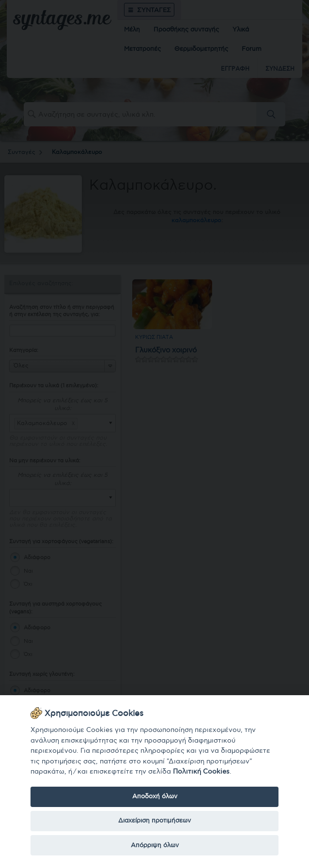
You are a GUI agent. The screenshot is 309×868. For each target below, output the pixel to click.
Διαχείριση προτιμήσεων (154, 821)
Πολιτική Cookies (201, 771)
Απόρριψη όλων (155, 845)
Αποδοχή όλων (155, 796)
